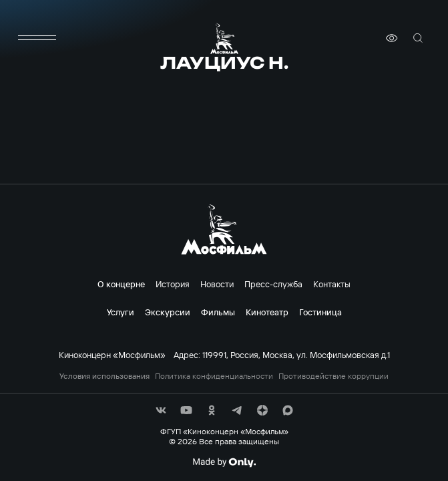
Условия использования (104, 376)
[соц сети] (161, 410)
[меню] (37, 38)
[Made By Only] (224, 462)
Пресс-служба (273, 284)
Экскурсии (168, 312)
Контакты (332, 284)
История (173, 284)
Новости (217, 284)
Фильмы (218, 312)
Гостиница (320, 312)
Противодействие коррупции (333, 376)
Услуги (121, 312)
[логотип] (224, 38)
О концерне (121, 284)
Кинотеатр (267, 312)
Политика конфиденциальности (214, 376)
